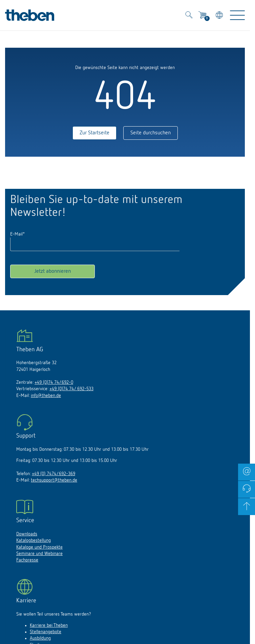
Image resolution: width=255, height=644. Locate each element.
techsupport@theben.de (54, 480)
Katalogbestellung (34, 540)
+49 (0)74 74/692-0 (54, 382)
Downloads (27, 534)
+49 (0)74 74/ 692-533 (71, 389)
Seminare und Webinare (39, 554)
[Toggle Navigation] (237, 15)
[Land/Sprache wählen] (220, 16)
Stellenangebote (46, 632)
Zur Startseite (94, 133)
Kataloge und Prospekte (39, 547)
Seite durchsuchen (151, 133)
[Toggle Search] (189, 16)
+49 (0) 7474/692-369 (54, 474)
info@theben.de (46, 396)
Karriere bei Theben (49, 625)
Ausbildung (40, 638)
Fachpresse (27, 560)
